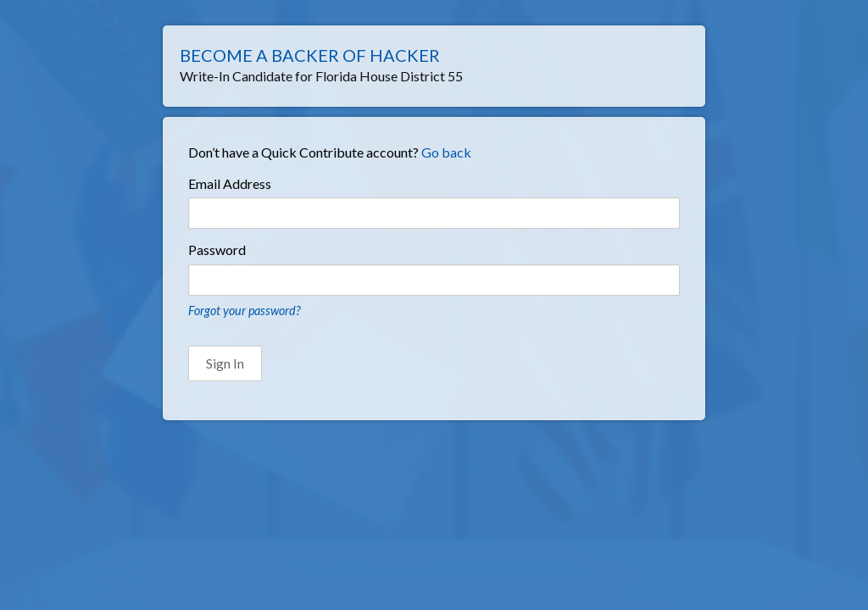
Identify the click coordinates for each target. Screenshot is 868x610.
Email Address (230, 183)
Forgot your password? (244, 311)
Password (217, 250)
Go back (446, 152)
